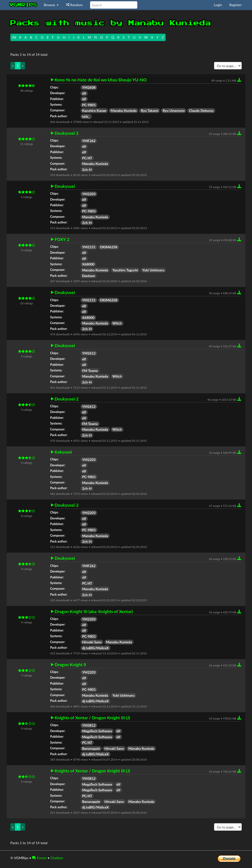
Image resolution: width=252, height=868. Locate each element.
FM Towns (90, 371)
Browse (51, 5)
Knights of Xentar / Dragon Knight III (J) (92, 718)
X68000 (88, 264)
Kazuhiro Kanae (94, 110)
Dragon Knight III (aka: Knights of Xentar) (94, 612)
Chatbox (57, 858)
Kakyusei (63, 452)
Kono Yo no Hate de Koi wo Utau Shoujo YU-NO (101, 80)
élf (84, 93)
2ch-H (87, 169)
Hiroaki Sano (92, 642)
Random (74, 5)
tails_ (86, 116)
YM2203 (89, 194)
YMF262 (89, 141)
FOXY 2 (62, 239)
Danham (89, 276)
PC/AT (87, 158)
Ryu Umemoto (174, 110)
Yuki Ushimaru (153, 270)
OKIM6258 (109, 247)
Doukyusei (65, 186)
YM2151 (89, 247)
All (14, 37)
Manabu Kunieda (124, 110)
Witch (117, 323)
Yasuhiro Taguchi (125, 270)
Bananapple (91, 748)
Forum (39, 858)
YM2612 (89, 353)
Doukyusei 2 (67, 133)
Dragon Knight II (70, 665)
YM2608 (89, 87)
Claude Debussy (201, 110)
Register (236, 5)
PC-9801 (89, 105)
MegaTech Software (97, 731)
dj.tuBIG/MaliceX (95, 648)
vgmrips (23, 5)
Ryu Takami (150, 110)
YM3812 (89, 725)
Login (218, 5)
